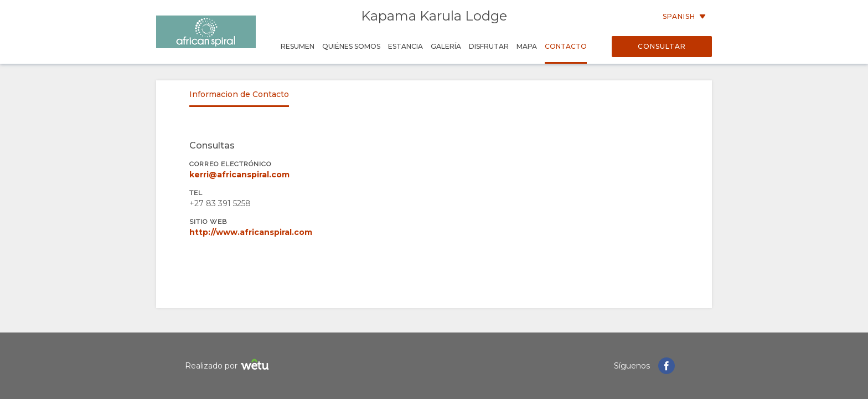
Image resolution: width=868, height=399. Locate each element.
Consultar (662, 46)
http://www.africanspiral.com (251, 232)
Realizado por (228, 366)
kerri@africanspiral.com (239, 175)
